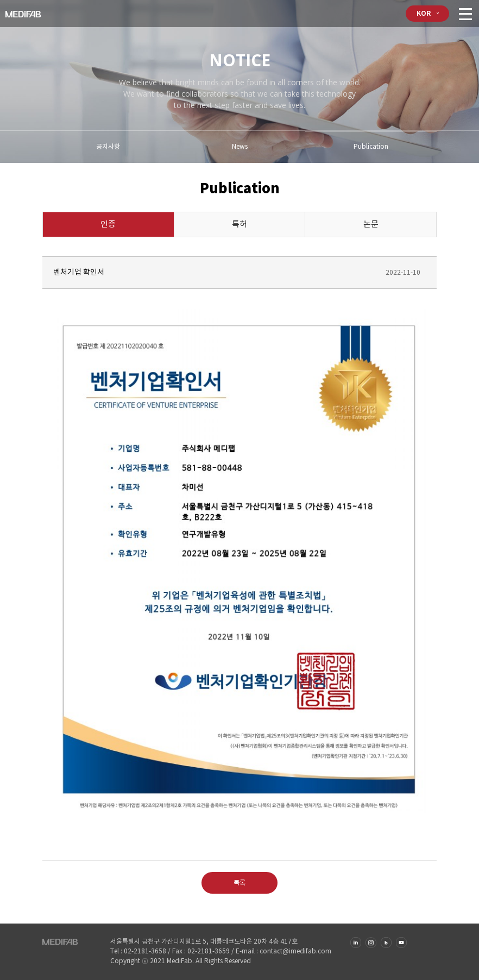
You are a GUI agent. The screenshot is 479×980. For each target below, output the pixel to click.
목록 (239, 883)
